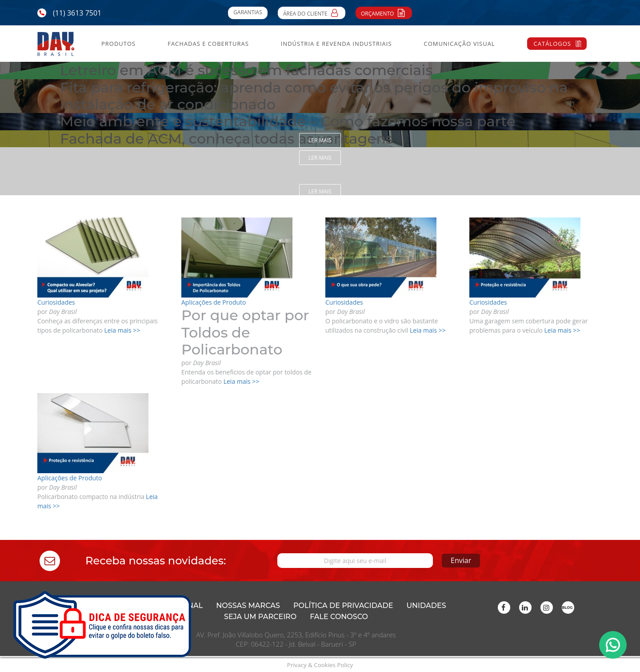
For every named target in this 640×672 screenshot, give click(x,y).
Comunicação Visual (459, 44)
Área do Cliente (312, 12)
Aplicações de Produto (214, 302)
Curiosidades (56, 302)
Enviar (461, 560)
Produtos (118, 44)
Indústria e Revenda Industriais (336, 44)
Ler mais (320, 140)
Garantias (248, 12)
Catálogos (552, 44)
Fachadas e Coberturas (208, 44)
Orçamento (384, 12)
